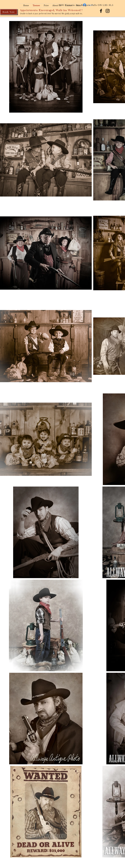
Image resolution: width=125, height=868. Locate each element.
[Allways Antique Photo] (101, 11)
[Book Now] (9, 12)
